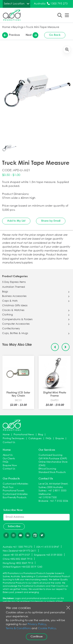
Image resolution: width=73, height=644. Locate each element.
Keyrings (18, 27)
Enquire (60, 438)
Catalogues (35, 438)
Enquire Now (10, 465)
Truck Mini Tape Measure (43, 27)
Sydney (43, 491)
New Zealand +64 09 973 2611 (20, 551)
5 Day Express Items (14, 282)
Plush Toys (8, 487)
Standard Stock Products (52, 472)
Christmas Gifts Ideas (15, 306)
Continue (37, 637)
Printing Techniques (14, 438)
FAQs (49, 438)
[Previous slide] (55, 347)
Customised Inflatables (15, 484)
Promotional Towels (14, 491)
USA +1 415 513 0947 (48, 547)
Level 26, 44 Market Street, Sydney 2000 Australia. (53, 486)
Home (6, 27)
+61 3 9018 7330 (48, 498)
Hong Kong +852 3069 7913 (18, 563)
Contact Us (9, 442)
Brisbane (43, 501)
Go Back (55, 35)
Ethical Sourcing (47, 469)
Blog (41, 435)
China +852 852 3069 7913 (18, 559)
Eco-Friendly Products (15, 498)
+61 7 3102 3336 (59, 501)
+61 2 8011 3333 (57, 491)
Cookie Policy (47, 628)
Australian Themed (14, 287)
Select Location (14, 4)
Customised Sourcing (50, 455)
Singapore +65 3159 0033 (48, 555)
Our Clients (9, 459)
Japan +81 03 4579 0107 (16, 555)
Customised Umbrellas (15, 494)
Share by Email (51, 221)
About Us (8, 455)
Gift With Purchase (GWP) (53, 459)
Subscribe (14, 526)
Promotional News (24, 435)
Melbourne (45, 494)
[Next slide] (66, 347)
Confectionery (11, 329)
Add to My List (16, 221)
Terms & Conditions (18, 628)
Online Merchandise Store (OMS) (53, 464)
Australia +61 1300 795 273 (18, 547)
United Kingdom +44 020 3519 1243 (22, 567)
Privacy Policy (37, 624)
